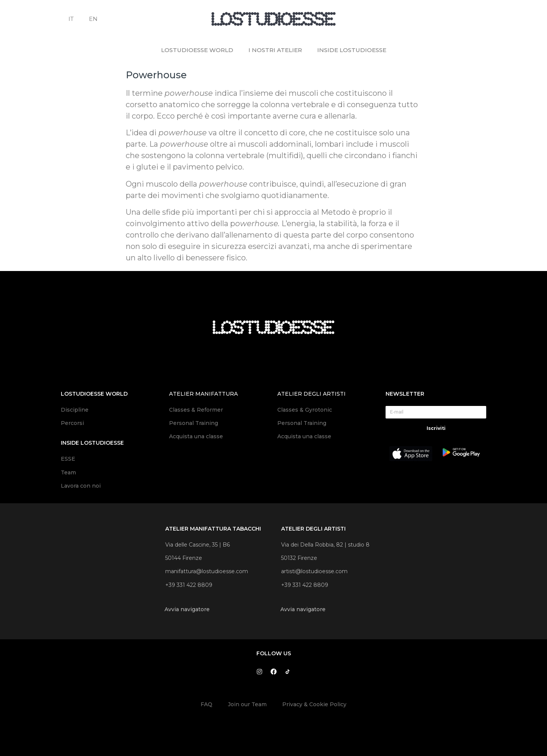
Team (68, 472)
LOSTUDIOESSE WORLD (197, 50)
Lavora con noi (81, 486)
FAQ (206, 704)
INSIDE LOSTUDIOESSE (352, 50)
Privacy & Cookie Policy (314, 704)
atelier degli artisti (311, 394)
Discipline (75, 410)
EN (93, 19)
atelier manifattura (203, 394)
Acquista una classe (196, 436)
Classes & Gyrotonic (305, 410)
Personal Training (194, 423)
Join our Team (247, 704)
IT (71, 19)
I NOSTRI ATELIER (275, 50)
